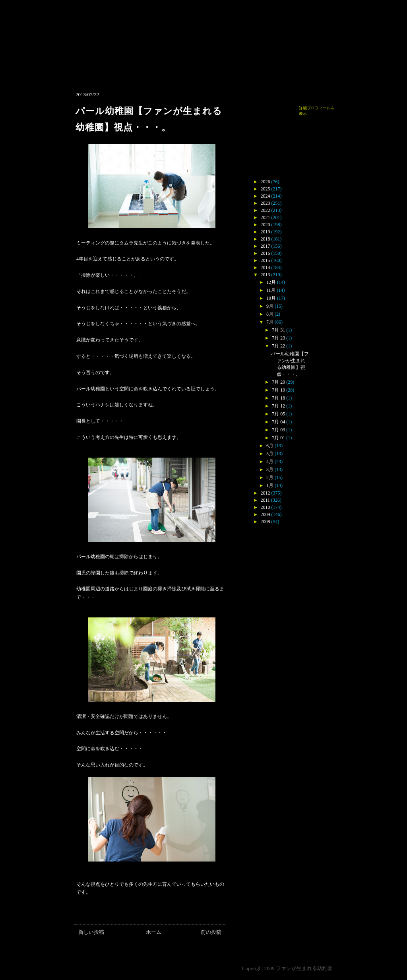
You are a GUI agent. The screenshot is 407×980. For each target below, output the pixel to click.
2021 (266, 217)
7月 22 (278, 346)
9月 (270, 306)
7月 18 (278, 398)
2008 (266, 522)
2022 (266, 210)
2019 (266, 232)
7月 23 (278, 338)
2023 (266, 203)
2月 (270, 477)
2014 (266, 268)
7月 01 (278, 438)
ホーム (154, 932)
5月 (270, 454)
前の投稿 (211, 932)
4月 (270, 462)
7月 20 (278, 382)
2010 (266, 507)
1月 (270, 485)
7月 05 (278, 414)
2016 (266, 253)
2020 (266, 225)
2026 (266, 182)
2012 (266, 493)
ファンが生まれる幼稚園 (304, 968)
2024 (266, 196)
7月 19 (278, 390)
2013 (266, 275)
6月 (270, 446)
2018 (266, 239)
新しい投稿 (91, 932)
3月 (270, 470)
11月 (271, 290)
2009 (266, 514)
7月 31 (278, 330)
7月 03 (278, 430)
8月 (270, 314)
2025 (266, 189)
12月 (271, 282)
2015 (266, 260)
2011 (266, 500)
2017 (266, 246)
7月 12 (278, 406)
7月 (270, 322)
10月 (271, 298)
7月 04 (278, 422)
